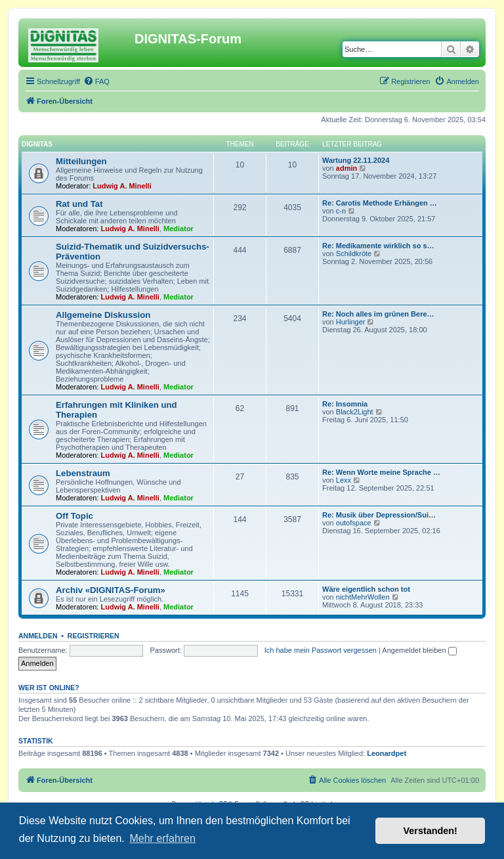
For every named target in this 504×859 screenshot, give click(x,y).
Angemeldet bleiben (419, 650)
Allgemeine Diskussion (103, 315)
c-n (341, 211)
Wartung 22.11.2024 (356, 160)
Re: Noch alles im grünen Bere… (378, 314)
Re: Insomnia (345, 404)
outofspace (354, 523)
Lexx (344, 480)
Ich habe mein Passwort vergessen (321, 650)
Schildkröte (354, 253)
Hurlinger (351, 322)
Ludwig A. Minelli (122, 186)
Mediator (178, 229)
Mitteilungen (81, 161)
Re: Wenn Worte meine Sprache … (381, 472)
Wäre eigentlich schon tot (366, 589)
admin (346, 168)
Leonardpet (387, 753)
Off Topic (74, 516)
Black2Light (355, 412)
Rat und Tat (79, 204)
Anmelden (38, 636)
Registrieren (94, 636)
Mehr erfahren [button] (162, 838)
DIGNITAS (37, 144)
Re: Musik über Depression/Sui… (379, 515)
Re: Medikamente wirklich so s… (378, 246)
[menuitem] (96, 81)
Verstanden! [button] (430, 831)
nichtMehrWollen (363, 597)
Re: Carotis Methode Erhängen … (380, 203)
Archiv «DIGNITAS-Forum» (111, 590)
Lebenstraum (83, 473)
